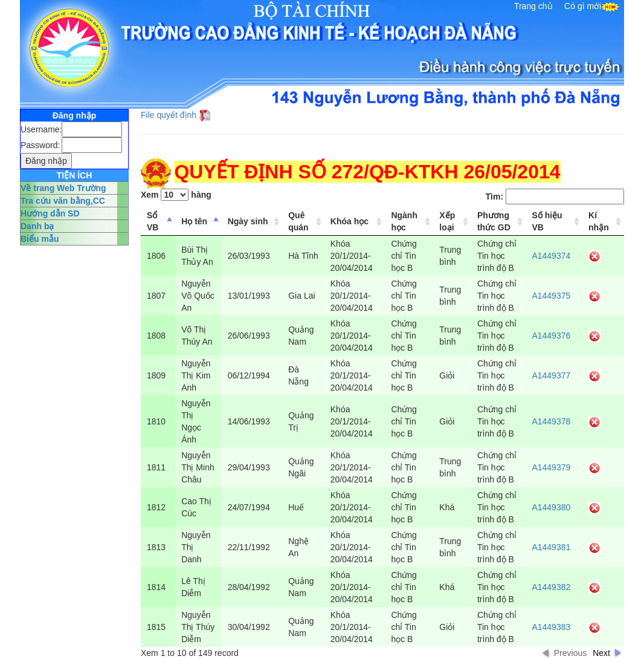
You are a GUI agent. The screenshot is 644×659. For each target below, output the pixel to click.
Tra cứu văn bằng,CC (63, 201)
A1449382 (551, 587)
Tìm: (555, 196)
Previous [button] (570, 653)
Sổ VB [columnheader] (153, 221)
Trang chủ (533, 6)
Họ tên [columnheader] (194, 221)
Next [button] (601, 653)
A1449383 (551, 627)
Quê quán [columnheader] (298, 221)
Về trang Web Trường (63, 188)
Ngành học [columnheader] (404, 221)
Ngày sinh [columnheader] (248, 221)
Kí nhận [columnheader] (599, 221)
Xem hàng (176, 195)
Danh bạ (37, 226)
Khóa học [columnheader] (349, 221)
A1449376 (551, 336)
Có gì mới (583, 6)
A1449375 (551, 296)
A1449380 (551, 507)
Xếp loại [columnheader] (447, 221)
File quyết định (169, 115)
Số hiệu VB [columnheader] (547, 221)
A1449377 (551, 375)
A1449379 (551, 467)
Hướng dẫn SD (50, 213)
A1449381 (551, 547)
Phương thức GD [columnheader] (494, 221)
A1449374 (551, 256)
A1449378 (551, 421)
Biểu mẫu (40, 239)
